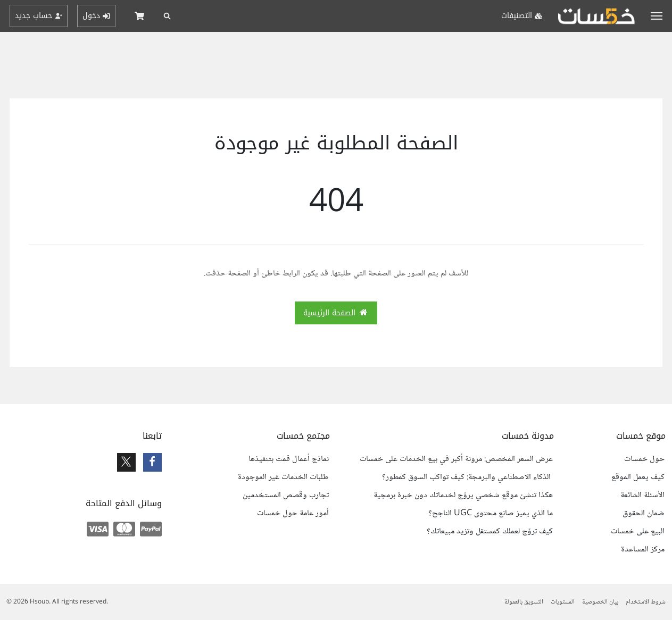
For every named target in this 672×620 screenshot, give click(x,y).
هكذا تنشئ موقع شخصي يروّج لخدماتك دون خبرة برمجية (463, 496)
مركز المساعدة (643, 550)
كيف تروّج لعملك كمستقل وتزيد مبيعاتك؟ (490, 532)
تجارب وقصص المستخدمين (286, 496)
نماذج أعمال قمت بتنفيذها (289, 459)
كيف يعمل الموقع (638, 477)
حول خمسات (644, 459)
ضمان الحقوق (644, 514)
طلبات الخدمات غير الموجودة (283, 477)
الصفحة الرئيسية (336, 313)
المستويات (563, 602)
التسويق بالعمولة (524, 602)
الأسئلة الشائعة (642, 496)
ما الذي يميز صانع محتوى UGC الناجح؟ (491, 514)
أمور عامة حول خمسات (293, 514)
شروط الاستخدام (646, 602)
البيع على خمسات (638, 532)
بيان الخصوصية (600, 602)
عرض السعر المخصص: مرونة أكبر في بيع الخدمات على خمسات (456, 459)
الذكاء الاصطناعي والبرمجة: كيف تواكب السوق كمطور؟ (467, 477)
